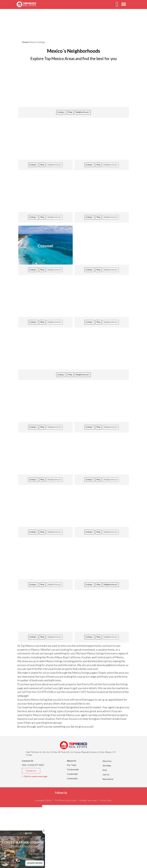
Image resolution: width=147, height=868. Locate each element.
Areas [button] (13, 819)
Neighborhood (83, 112)
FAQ (105, 770)
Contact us (31, 771)
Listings (61, 112)
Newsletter (108, 779)
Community (72, 778)
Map (70, 112)
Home (25, 42)
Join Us (106, 775)
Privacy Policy (106, 800)
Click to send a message (35, 776)
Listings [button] (14, 827)
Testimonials (73, 769)
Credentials (72, 774)
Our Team (72, 765)
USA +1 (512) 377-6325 (33, 765)
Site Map (107, 766)
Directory (107, 761)
